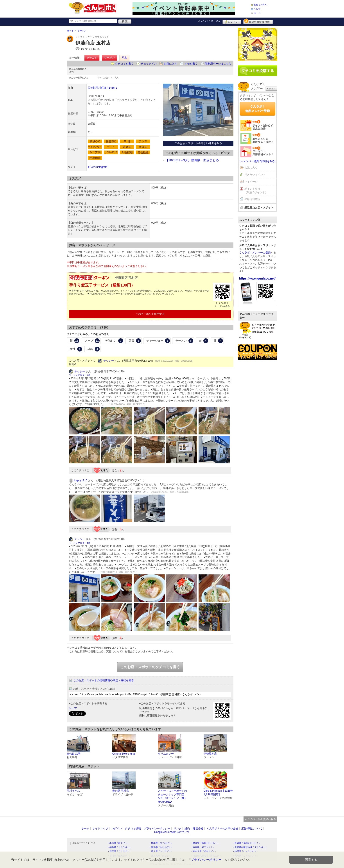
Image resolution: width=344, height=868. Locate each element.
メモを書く (191, 64)
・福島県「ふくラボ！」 (119, 847)
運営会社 (198, 829)
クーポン (109, 58)
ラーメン (184, 341)
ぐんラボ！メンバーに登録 (255, 253)
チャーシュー (158, 341)
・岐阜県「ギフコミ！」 (203, 847)
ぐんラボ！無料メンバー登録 (258, 109)
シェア (73, 708)
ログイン (232, 21)
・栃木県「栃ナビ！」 (118, 843)
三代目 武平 (74, 754)
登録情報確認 (252, 199)
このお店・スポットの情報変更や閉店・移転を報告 (104, 680)
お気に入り (170, 64)
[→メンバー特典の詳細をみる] (258, 161)
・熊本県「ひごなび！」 (161, 843)
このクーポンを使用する (150, 314)
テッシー (109, 361)
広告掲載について (252, 829)
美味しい (114, 341)
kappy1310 (81, 481)
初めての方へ (260, 5)
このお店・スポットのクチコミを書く (150, 667)
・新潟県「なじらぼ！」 (161, 847)
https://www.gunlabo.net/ (257, 278)
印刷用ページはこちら (218, 64)
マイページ (251, 182)
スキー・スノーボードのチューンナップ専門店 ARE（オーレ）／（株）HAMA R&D (173, 796)
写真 (124, 58)
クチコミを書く (124, 64)
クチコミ (92, 58)
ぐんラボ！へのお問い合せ (222, 829)
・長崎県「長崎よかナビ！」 (247, 843)
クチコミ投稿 (133, 829)
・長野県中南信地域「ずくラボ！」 (250, 847)
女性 (76, 349)
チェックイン (149, 64)
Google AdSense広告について (172, 832)
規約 (187, 829)
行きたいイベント (255, 175)
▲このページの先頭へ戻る (260, 819)
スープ (92, 341)
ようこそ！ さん (209, 21)
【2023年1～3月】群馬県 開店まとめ (192, 160)
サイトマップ (100, 829)
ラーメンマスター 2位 (80, 375)
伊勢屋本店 (210, 754)
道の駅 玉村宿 (121, 791)
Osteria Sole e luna (124, 754)
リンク (177, 829)
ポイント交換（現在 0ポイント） (256, 191)
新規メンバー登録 (258, 21)
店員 (135, 341)
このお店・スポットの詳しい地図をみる (198, 143)
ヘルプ (257, 9)
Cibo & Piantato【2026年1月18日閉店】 (218, 793)
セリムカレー (166, 754)
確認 (94, 349)
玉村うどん (73, 791)
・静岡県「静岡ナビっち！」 (205, 843)
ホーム (257, 13)
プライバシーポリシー (157, 829)
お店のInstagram (98, 167)
